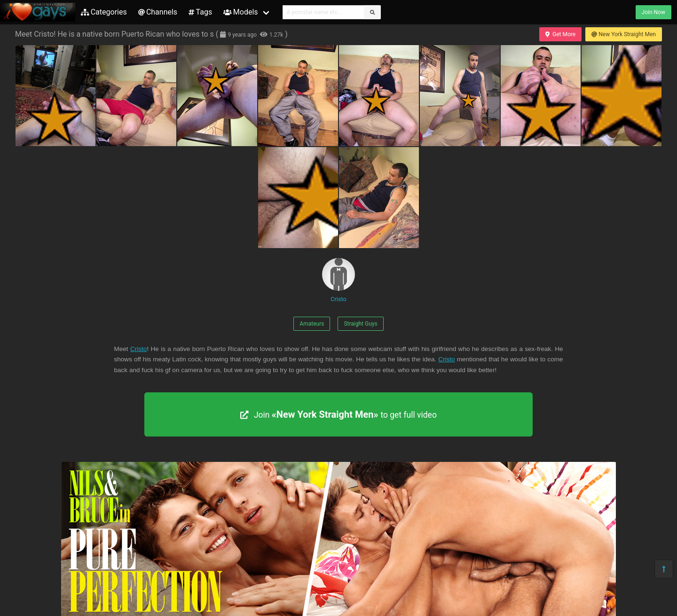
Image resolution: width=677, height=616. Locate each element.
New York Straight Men (624, 34)
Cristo (338, 280)
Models (240, 12)
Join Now (653, 12)
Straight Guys (360, 324)
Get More (560, 34)
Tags (200, 12)
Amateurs (312, 324)
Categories (104, 12)
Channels (158, 12)
